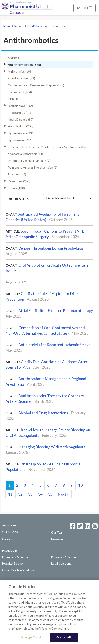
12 (20, 494)
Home (7, 26)
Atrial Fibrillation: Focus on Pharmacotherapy (56, 311)
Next (63, 494)
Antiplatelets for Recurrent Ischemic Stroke (54, 345)
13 (30, 494)
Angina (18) (16, 58)
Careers (7, 539)
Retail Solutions (61, 563)
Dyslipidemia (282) (20, 106)
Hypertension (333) (21, 133)
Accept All (64, 639)
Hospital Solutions (14, 563)
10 (80, 485)
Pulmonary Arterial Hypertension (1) (33, 167)
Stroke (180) (16, 188)
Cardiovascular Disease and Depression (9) (37, 85)
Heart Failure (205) (20, 126)
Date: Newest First (69, 198)
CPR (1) (13, 99)
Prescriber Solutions (64, 557)
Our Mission (10, 532)
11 (10, 494)
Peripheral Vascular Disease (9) (29, 161)
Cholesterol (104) (20, 92)
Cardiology (35, 26)
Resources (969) (19, 181)
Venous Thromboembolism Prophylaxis (51, 248)
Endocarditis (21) (19, 113)
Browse (19, 26)
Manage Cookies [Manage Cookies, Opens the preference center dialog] (33, 639)
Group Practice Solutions (18, 570)
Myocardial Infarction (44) (25, 154)
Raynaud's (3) (17, 174)
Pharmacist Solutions (16, 557)
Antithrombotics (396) (24, 65)
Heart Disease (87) (21, 119)
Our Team (58, 532)
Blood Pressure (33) (21, 78)
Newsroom (58, 539)
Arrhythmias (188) (20, 71)
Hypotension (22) (20, 140)
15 (50, 494)
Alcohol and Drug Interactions (43, 413)
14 (40, 494)
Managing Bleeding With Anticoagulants (52, 447)
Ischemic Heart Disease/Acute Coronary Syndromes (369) (48, 147)
